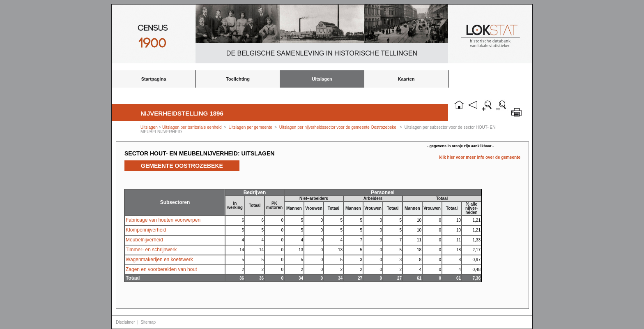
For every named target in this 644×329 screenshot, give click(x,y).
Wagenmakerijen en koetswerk (159, 259)
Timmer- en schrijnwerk (151, 250)
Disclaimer (125, 322)
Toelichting (238, 79)
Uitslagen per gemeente (251, 127)
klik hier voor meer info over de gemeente (480, 157)
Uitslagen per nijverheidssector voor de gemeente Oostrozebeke (338, 127)
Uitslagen (322, 79)
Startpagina (154, 79)
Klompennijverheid (146, 230)
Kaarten (406, 79)
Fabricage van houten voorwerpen (163, 220)
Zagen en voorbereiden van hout (161, 269)
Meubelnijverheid (144, 240)
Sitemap (148, 322)
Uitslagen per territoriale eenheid (192, 127)
